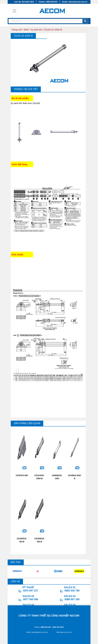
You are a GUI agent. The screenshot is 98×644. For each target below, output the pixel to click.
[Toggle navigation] (14, 11)
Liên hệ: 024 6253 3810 (24, 2)
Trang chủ (17, 30)
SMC (26, 30)
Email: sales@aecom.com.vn (75, 2)
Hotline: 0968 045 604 (48, 2)
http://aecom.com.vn (64, 632)
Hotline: (43, 627)
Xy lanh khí (37, 30)
